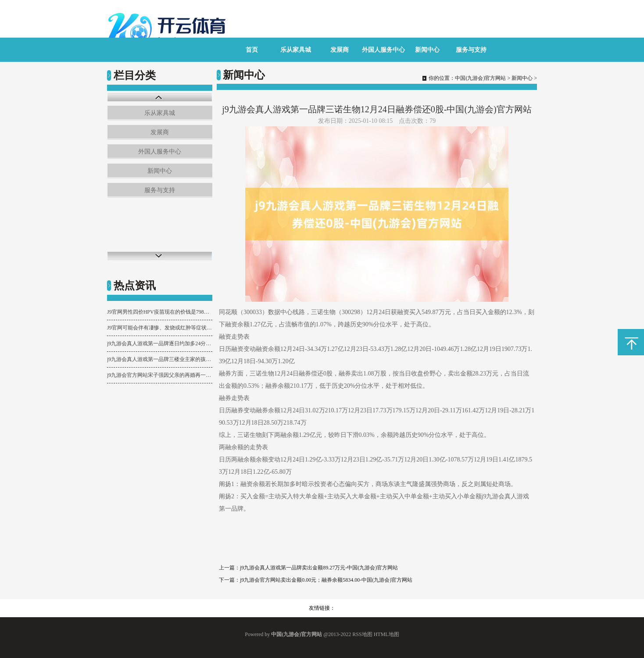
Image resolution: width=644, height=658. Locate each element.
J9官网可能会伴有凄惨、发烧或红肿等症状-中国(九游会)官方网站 (160, 328)
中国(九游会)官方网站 (480, 78)
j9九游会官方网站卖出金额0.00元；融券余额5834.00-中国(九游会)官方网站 (326, 580)
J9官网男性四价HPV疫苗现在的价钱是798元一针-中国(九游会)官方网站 (160, 312)
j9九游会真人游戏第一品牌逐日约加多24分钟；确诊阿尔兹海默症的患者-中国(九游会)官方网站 (160, 343)
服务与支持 (471, 50)
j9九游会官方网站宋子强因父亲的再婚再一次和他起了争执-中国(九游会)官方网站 (160, 375)
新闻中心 (427, 50)
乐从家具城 (296, 50)
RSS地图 (362, 634)
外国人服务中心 (383, 50)
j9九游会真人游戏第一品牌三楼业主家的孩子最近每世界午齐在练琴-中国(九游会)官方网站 (160, 359)
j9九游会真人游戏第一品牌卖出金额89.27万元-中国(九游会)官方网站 (319, 568)
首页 (252, 50)
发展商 (340, 50)
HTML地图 (386, 634)
